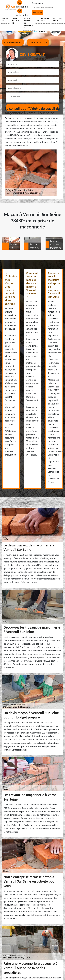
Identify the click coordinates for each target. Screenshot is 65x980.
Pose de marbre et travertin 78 (28, 23)
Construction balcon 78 (43, 20)
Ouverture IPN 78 (58, 20)
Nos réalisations (13, 43)
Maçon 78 (5, 20)
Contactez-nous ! (38, 43)
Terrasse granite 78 (16, 21)
